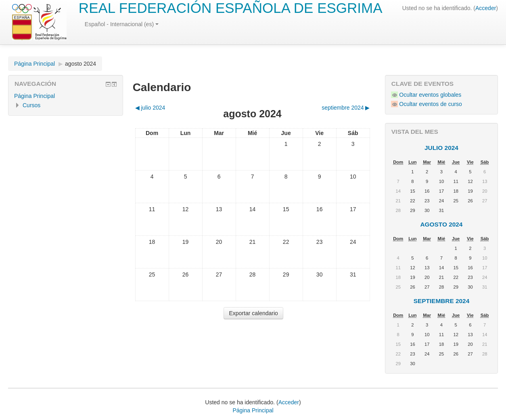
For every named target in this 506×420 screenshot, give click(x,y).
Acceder (486, 8)
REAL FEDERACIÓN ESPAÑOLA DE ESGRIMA (231, 8)
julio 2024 (441, 148)
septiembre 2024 (442, 301)
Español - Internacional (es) (122, 24)
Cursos (31, 105)
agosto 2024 (80, 64)
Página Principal (34, 64)
